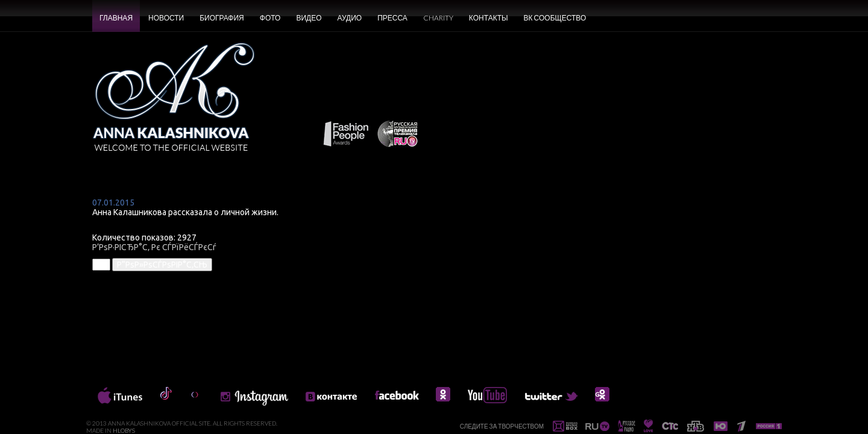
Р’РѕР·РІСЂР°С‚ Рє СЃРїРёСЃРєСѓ (154, 247)
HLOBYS (124, 430)
